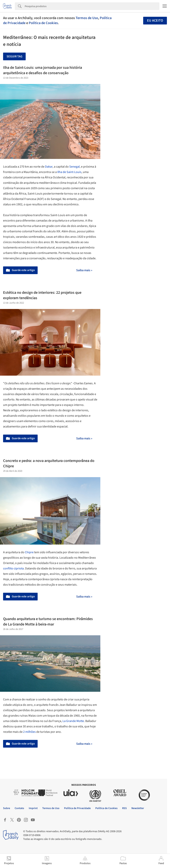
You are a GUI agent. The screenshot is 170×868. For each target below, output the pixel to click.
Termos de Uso (87, 18)
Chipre (29, 552)
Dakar (49, 167)
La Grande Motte (73, 721)
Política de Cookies (43, 23)
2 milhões (29, 732)
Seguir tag (14, 56)
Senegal (74, 167)
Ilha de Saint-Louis (69, 172)
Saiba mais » (84, 270)
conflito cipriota (13, 568)
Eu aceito (155, 21)
